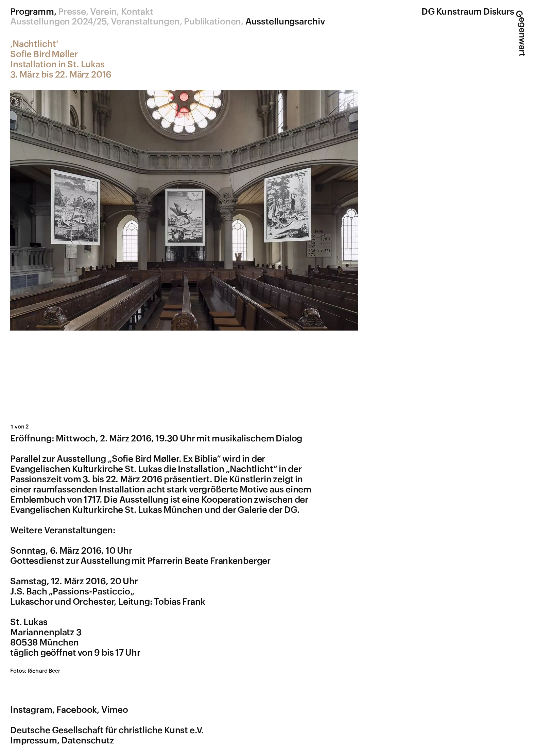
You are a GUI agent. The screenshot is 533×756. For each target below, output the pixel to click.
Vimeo (115, 710)
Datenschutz (88, 741)
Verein (103, 12)
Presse (72, 12)
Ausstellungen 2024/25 (58, 22)
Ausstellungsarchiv (285, 22)
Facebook (77, 710)
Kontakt (137, 12)
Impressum (34, 741)
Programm (32, 12)
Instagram (31, 710)
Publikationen (212, 22)
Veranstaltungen (145, 22)
